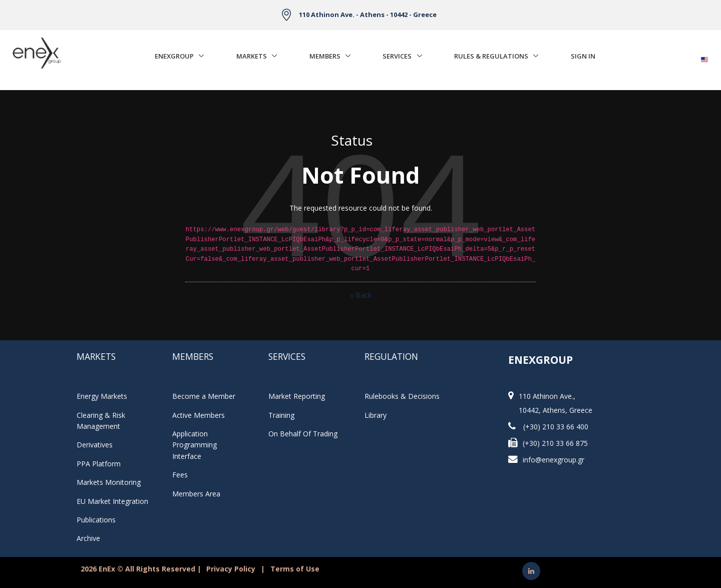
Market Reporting (297, 396)
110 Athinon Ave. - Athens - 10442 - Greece (368, 15)
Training (281, 415)
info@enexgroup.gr (554, 460)
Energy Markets (102, 396)
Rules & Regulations (491, 56)
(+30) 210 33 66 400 (556, 427)
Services (397, 56)
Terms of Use (295, 569)
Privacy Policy (231, 569)
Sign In (583, 56)
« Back (361, 295)
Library (376, 415)
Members (325, 56)
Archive (88, 538)
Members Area (196, 494)
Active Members (199, 415)
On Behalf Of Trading (303, 434)
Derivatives (95, 445)
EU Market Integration (112, 501)
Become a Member (204, 396)
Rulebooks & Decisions (402, 396)
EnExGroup (174, 56)
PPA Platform (99, 464)
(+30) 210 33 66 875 (555, 443)
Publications (96, 520)
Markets (252, 56)
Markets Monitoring (109, 482)
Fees (180, 475)
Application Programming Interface (200, 445)
